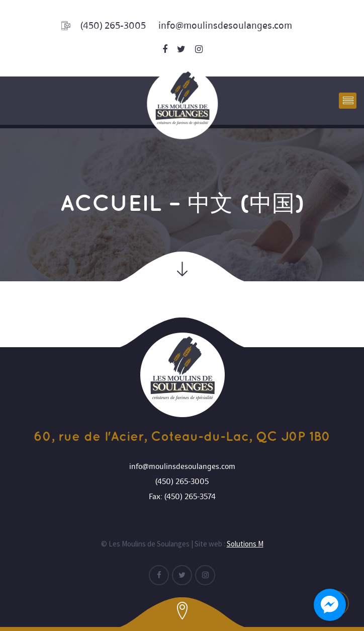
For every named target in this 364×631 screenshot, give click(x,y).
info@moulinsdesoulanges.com (225, 25)
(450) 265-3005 (113, 26)
